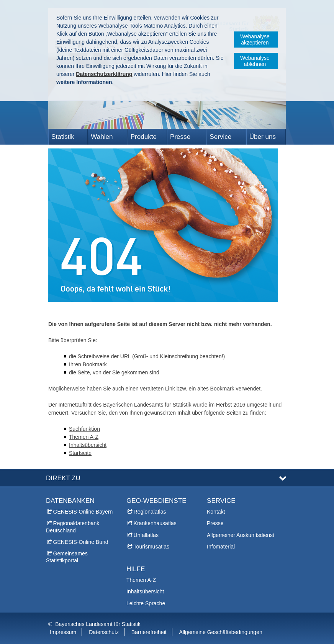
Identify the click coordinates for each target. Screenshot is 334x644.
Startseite (80, 453)
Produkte (144, 137)
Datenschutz (104, 632)
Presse (180, 137)
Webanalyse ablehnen (255, 61)
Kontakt (216, 512)
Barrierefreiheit (149, 632)
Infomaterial (221, 547)
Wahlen (102, 137)
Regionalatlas (150, 512)
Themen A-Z (84, 437)
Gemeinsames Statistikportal (67, 557)
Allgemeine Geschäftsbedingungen (221, 632)
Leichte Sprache (146, 603)
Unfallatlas (146, 535)
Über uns (263, 137)
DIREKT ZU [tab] (63, 478)
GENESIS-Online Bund (81, 542)
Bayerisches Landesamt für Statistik (98, 624)
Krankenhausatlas (155, 523)
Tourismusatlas (151, 547)
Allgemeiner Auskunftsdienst (241, 535)
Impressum (63, 632)
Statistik (63, 137)
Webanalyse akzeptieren (255, 40)
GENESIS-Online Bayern (83, 512)
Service (220, 137)
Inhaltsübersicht (88, 445)
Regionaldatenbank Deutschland (73, 527)
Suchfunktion (84, 429)
